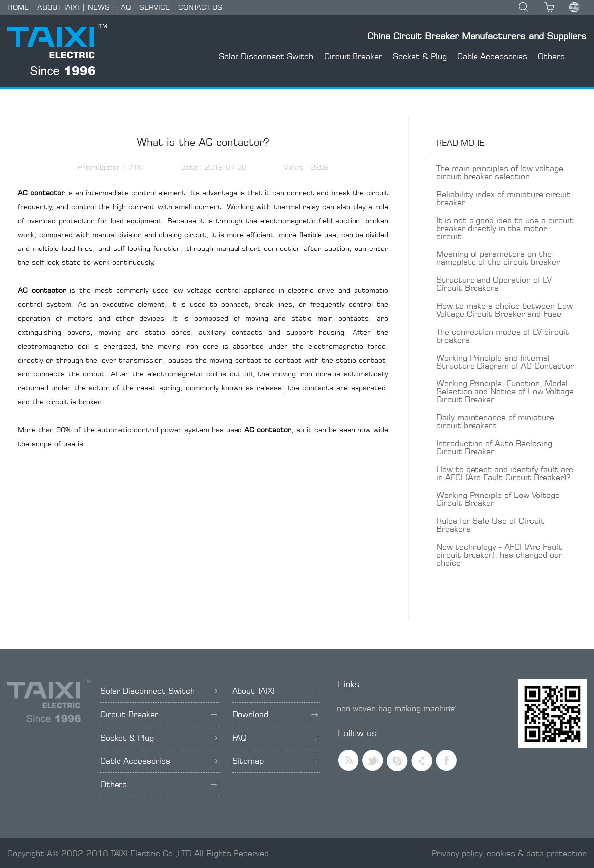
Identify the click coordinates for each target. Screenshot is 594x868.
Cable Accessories (492, 56)
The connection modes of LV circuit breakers (503, 336)
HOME (18, 7)
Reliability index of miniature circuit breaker (503, 198)
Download (275, 714)
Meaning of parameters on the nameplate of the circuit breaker (498, 258)
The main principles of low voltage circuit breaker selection (500, 172)
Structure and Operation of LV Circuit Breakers (494, 284)
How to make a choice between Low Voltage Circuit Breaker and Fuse (504, 310)
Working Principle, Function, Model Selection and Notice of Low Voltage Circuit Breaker (505, 391)
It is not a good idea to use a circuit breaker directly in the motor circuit (505, 228)
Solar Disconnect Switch (266, 56)
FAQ (124, 7)
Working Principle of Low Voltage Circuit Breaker (498, 499)
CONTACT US (200, 7)
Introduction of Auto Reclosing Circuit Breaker (494, 447)
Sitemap (275, 761)
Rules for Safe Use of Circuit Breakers (490, 525)
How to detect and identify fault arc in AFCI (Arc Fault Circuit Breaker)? (505, 473)
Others (551, 56)
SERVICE (155, 7)
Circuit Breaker (353, 56)
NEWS (99, 7)
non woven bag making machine (396, 708)
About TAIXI (275, 691)
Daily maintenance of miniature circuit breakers (495, 421)
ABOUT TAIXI (58, 7)
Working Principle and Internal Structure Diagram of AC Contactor (505, 362)
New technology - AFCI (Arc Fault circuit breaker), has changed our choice (499, 555)
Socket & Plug (420, 56)
